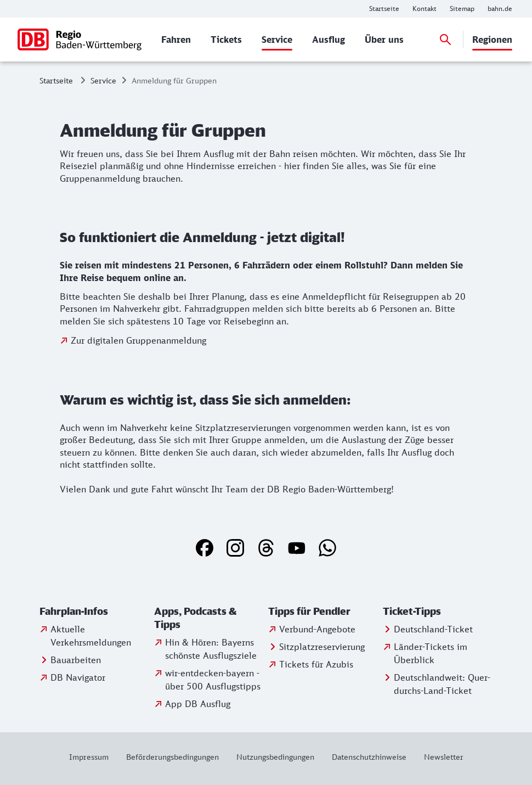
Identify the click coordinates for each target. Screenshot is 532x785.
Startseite (56, 80)
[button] (95, 612)
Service (103, 80)
